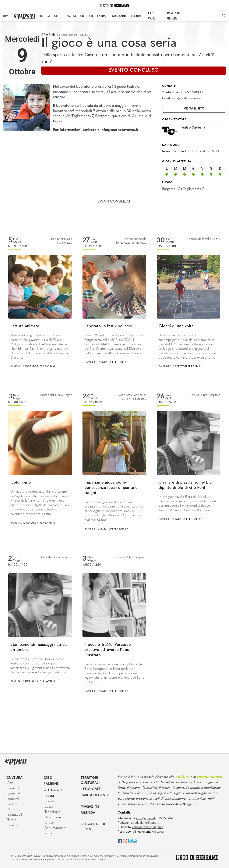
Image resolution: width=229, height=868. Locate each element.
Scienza (13, 825)
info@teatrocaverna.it (188, 98)
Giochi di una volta (176, 326)
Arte (10, 783)
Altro (48, 833)
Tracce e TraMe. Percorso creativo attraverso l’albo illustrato (108, 650)
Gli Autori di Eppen (93, 827)
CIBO (57, 16)
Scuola (50, 801)
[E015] (132, 841)
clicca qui (158, 832)
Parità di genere (96, 795)
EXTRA (101, 16)
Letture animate (25, 326)
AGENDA (136, 16)
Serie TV (14, 794)
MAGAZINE (119, 16)
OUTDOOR (87, 16)
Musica (13, 810)
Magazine (90, 807)
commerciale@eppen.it (148, 827)
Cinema (13, 788)
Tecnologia (52, 812)
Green (49, 823)
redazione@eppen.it (147, 823)
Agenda (88, 813)
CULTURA (44, 16)
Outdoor (53, 790)
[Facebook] (120, 841)
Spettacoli (15, 815)
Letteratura (15, 804)
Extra (49, 796)
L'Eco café (91, 789)
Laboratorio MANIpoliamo (108, 326)
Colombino (21, 483)
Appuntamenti (55, 828)
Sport (49, 807)
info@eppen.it (146, 818)
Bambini (48, 35)
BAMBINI (70, 16)
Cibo (48, 778)
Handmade (53, 817)
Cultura (14, 778)
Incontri (13, 799)
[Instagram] (125, 841)
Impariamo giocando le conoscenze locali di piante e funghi (111, 488)
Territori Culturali (90, 781)
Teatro (12, 820)
